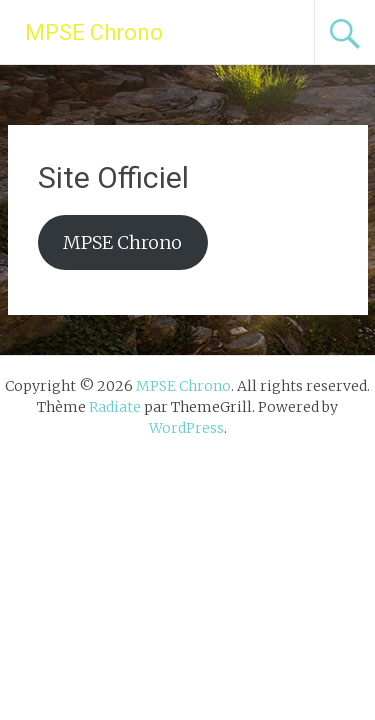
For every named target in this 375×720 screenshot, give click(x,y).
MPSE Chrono (94, 32)
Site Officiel (113, 177)
